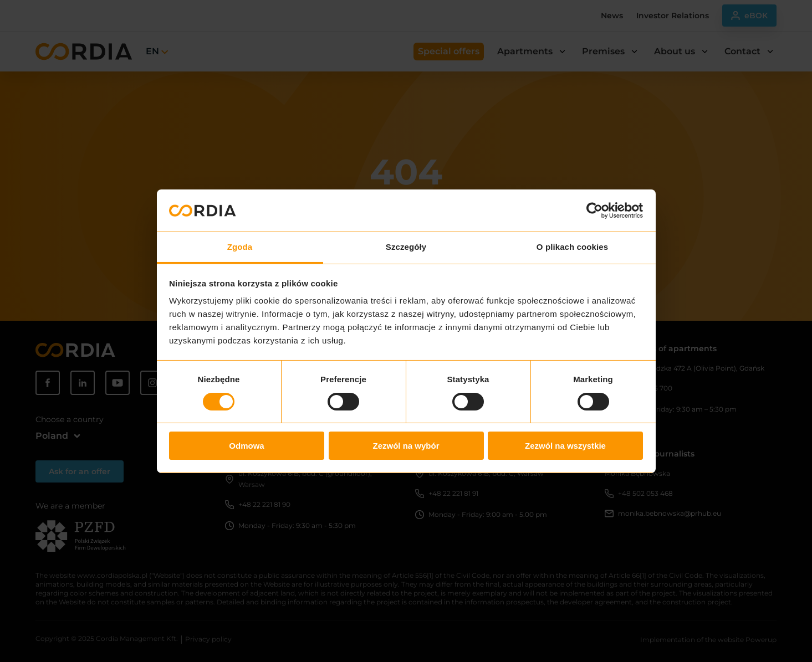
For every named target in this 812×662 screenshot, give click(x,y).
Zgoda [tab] (240, 247)
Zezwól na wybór (406, 446)
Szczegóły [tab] (406, 247)
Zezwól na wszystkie (565, 446)
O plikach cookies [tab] (572, 247)
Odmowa (246, 446)
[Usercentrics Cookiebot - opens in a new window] (594, 211)
